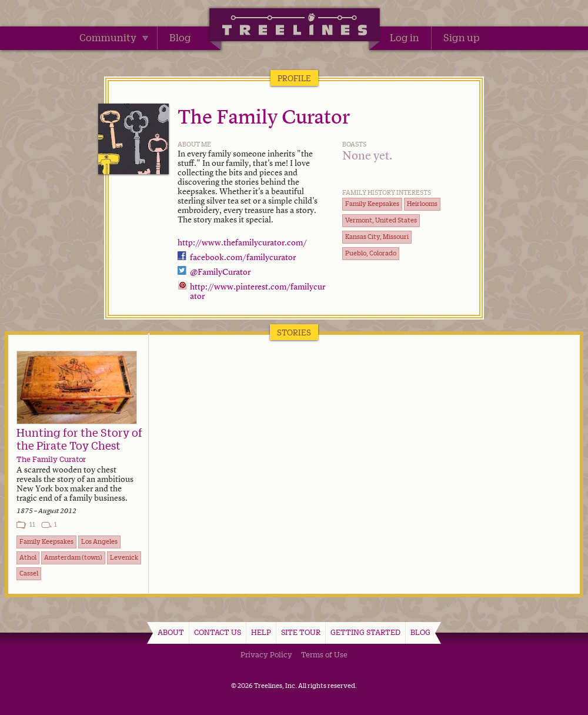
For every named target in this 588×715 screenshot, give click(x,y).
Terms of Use (324, 654)
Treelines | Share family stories (294, 26)
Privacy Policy (266, 654)
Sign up (462, 38)
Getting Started (365, 632)
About (171, 632)
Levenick (124, 557)
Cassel (29, 573)
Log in (405, 38)
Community (114, 38)
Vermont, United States (381, 220)
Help (261, 632)
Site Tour (301, 632)
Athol (28, 557)
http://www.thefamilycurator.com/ (242, 243)
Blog (180, 38)
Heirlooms (422, 204)
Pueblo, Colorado (371, 253)
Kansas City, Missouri (377, 237)
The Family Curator (264, 118)
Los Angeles (99, 541)
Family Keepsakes (372, 204)
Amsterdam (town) (73, 557)
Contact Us (218, 632)
